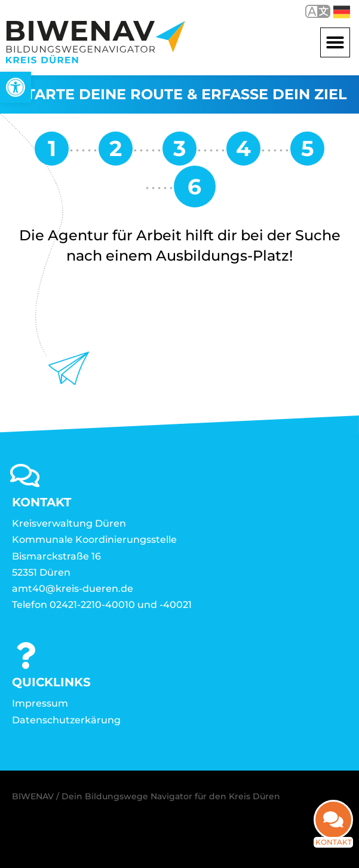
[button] (335, 42)
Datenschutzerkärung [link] (66, 720)
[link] (16, 87)
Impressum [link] (40, 703)
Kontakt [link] (334, 850)
